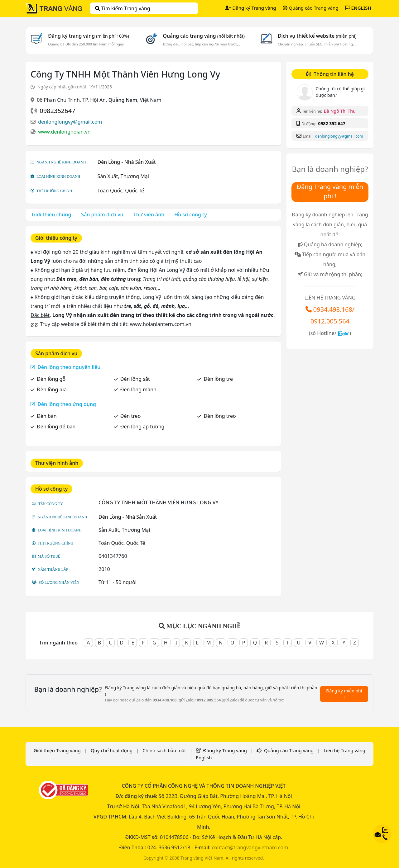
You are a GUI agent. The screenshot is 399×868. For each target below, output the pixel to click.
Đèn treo (131, 416)
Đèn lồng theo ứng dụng (67, 404)
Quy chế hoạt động (112, 750)
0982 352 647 (332, 123)
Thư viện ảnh (149, 215)
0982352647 (57, 111)
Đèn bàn (47, 416)
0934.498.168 (333, 309)
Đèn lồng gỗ (51, 379)
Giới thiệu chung (51, 215)
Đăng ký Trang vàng (250, 8)
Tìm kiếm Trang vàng (123, 8)
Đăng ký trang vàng (89, 36)
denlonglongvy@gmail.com (70, 122)
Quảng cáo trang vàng (204, 36)
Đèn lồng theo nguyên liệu (69, 367)
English (204, 757)
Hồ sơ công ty (190, 215)
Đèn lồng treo (220, 416)
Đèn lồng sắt (135, 379)
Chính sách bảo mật (164, 750)
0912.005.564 (330, 321)
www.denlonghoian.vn (64, 132)
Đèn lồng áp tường (142, 427)
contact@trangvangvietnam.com (250, 847)
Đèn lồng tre (218, 379)
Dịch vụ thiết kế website (317, 36)
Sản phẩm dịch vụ (102, 215)
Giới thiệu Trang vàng (57, 750)
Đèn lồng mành (138, 389)
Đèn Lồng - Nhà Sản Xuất (127, 162)
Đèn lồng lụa (52, 389)
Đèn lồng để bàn (56, 427)
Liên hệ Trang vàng (344, 750)
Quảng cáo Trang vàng (310, 8)
